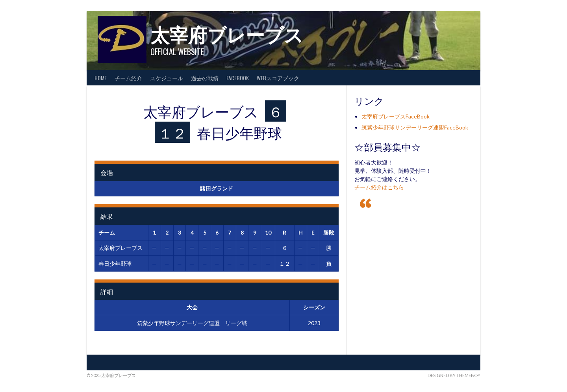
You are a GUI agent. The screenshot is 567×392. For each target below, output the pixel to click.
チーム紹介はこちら (379, 187)
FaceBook (238, 78)
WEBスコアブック (278, 78)
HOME (101, 78)
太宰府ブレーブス (227, 34)
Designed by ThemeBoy (454, 375)
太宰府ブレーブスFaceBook (396, 116)
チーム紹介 (128, 78)
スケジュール (167, 78)
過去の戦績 (205, 78)
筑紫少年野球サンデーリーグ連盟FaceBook (415, 127)
